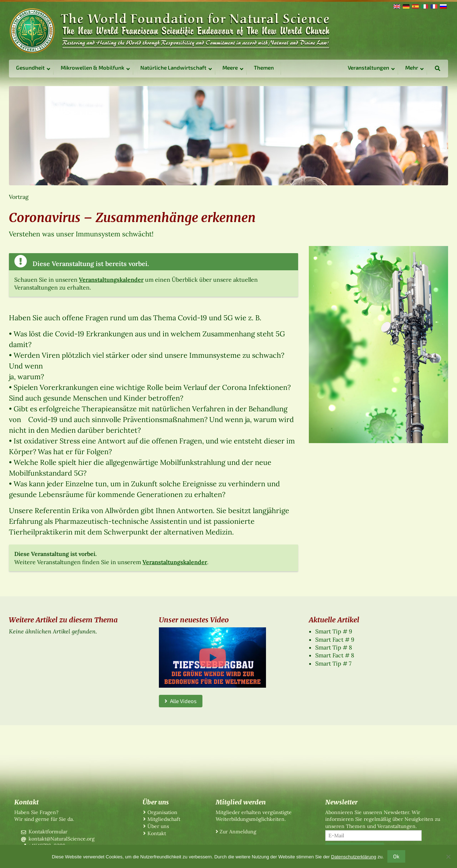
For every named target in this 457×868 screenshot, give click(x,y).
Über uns (158, 826)
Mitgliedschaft (164, 819)
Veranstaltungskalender (111, 280)
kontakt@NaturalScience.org (62, 839)
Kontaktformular (48, 832)
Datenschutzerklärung (353, 857)
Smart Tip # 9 (334, 631)
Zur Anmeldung (238, 832)
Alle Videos (181, 701)
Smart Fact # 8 (335, 655)
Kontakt (157, 833)
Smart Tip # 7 (333, 663)
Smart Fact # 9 (335, 639)
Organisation (162, 812)
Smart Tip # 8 (334, 647)
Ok (396, 856)
